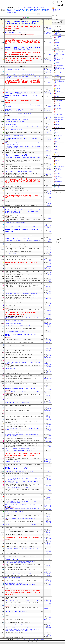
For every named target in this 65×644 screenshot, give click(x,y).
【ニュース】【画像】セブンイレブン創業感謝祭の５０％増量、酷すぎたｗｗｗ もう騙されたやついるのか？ (23, 505)
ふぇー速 (50, 514)
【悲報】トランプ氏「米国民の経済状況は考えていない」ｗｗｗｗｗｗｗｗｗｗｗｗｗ (20, 329)
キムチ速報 (50, 43)
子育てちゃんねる (49, 117)
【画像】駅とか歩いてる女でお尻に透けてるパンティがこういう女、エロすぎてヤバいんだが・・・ (22, 230)
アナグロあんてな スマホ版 (58, 14)
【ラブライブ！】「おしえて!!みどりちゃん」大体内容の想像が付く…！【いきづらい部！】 (21, 544)
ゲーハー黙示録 (57, 105)
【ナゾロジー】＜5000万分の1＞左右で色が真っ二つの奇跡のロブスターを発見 (19, 342)
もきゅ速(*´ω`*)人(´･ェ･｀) (59, 168)
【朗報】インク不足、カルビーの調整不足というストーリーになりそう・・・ (22, 97)
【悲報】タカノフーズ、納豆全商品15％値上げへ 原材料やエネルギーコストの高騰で (20, 448)
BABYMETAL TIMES (58, 148)
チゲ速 (56, 142)
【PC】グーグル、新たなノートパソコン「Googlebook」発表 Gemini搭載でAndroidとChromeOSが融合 (21, 127)
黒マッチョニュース (48, 554)
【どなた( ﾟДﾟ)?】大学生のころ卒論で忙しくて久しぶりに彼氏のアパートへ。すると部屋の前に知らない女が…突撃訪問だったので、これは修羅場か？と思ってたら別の (22, 161)
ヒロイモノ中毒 (58, 62)
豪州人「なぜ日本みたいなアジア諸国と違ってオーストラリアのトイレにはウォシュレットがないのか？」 (22, 429)
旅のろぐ (56, 153)
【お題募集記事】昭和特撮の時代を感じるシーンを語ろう (15, 528)
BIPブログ (50, 218)
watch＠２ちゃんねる (48, 225)
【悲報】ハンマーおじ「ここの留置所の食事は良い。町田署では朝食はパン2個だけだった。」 (22, 225)
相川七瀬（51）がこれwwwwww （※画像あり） (13, 352)
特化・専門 (18, 9)
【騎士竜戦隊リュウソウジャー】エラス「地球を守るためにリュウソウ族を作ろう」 (20, 546)
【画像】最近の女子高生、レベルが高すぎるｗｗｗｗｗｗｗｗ (16, 176)
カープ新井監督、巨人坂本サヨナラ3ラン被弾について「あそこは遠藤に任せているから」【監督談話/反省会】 (22, 482)
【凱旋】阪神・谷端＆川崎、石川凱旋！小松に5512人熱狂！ (15, 424)
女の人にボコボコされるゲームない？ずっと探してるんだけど (17, 541)
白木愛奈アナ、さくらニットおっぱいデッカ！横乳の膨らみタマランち (18, 238)
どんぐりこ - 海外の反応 (59, 52)
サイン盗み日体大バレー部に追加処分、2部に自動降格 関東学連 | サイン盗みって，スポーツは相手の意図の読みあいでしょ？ (22, 363)
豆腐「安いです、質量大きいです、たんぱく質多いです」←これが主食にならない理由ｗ (21, 580)
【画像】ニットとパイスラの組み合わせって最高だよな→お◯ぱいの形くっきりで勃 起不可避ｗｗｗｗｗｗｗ (22, 608)
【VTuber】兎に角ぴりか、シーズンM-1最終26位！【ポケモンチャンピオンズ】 (19, 471)
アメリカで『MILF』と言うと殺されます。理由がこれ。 (15, 218)
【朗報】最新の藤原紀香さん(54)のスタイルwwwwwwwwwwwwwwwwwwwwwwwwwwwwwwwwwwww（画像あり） (20, 584)
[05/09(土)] (38, 7)
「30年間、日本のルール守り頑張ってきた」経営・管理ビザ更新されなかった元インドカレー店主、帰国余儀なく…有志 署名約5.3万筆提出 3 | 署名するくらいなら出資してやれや (23, 630)
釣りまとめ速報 (57, 188)
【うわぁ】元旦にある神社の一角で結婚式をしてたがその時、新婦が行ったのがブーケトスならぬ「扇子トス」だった (22, 565)
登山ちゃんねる (58, 67)
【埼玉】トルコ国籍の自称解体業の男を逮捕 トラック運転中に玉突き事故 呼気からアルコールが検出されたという (23, 532)
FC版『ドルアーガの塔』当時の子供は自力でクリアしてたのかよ (16, 488)
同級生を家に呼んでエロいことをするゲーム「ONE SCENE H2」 (16, 193)
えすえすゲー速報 (49, 151)
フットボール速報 (58, 89)
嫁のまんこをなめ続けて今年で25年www (12, 208)
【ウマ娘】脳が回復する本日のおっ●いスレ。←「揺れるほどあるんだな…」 (18, 340)
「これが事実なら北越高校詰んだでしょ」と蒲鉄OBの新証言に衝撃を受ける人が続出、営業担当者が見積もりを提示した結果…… (23, 82)
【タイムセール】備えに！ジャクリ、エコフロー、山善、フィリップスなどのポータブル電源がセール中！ (23, 241)
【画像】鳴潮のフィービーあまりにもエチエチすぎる (14, 321)
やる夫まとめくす (49, 156)
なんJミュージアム (48, 77)
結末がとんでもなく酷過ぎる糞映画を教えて (16, 611)
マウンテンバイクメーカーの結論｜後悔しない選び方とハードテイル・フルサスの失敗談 (21, 384)
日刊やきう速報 (49, 136)
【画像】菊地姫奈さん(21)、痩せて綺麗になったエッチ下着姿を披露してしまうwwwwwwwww (22, 106)
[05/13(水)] (21, 7)
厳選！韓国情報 (58, 57)
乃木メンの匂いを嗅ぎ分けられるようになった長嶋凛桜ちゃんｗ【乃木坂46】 (22, 600)
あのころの (57, 132)
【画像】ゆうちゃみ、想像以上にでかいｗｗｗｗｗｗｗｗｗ (15, 257)
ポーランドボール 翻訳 (58, 162)
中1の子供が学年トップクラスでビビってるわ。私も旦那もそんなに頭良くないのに (20, 117)
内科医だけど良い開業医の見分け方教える (12, 605)
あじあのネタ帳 (58, 49)
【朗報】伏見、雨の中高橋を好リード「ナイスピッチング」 (15, 381)
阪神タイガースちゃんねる (59, 159)
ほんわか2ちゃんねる (58, 131)
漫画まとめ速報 (57, 102)
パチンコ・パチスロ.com (59, 92)
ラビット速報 (49, 167)
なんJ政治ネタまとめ (58, 95)
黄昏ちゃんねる (57, 140)
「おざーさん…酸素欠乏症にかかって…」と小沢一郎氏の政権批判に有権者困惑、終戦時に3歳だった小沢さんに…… (23, 454)
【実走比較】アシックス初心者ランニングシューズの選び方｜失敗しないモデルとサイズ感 (21, 293)
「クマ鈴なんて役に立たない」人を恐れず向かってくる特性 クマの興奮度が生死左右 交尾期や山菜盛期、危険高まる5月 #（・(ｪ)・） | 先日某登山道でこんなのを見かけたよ (22, 573)
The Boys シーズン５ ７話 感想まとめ (12, 432)
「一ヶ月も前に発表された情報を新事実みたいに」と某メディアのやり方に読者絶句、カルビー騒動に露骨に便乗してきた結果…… (23, 181)
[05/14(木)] (17, 7)
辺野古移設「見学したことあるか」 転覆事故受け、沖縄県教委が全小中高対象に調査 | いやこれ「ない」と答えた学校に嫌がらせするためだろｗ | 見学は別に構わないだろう (23, 562)
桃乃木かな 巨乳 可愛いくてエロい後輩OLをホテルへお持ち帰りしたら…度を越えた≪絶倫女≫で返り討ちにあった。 (23, 490)
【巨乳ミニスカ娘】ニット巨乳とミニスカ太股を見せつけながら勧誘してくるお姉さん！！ (23, 28)
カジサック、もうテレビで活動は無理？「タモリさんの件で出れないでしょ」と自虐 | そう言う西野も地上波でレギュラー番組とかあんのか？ (22, 502)
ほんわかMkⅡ (49, 242)
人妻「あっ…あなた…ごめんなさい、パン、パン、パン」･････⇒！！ (17, 373)
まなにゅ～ (57, 172)
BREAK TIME (57, 154)
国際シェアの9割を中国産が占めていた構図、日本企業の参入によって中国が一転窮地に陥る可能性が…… (22, 54)
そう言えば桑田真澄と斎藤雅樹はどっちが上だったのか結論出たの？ (17, 627)
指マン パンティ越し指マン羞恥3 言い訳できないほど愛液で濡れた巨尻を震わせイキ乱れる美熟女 (22, 575)
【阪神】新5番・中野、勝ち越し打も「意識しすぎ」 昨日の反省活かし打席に (19, 355)
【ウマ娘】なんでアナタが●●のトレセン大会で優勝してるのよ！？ (17, 411)
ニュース (40, 9)
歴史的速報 (57, 113)
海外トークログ (58, 64)
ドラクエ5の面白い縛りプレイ (10, 530)
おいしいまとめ (49, 187)
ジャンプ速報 (49, 131)
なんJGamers (49, 194)
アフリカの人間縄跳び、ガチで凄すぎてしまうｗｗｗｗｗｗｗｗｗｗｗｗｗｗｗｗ (22, 139)
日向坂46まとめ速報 (58, 74)
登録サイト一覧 (56, 12)
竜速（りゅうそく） (48, 530)
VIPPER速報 (49, 97)
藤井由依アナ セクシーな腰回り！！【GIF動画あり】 (21, 263)
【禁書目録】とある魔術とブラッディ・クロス (13, 419)
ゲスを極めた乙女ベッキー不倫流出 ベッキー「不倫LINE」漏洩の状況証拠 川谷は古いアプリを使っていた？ (22, 289)
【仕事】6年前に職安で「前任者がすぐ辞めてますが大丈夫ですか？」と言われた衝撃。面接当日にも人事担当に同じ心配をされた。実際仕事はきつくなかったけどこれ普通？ (22, 360)
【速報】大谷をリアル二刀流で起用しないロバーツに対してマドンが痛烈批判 (19, 499)
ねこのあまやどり (58, 185)
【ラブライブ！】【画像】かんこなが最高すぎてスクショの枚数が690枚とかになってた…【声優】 (22, 416)
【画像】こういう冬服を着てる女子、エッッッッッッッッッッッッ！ (17, 597)
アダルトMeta (49, 170)
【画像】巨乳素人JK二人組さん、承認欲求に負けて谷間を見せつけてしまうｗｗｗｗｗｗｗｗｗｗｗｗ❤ (22, 77)
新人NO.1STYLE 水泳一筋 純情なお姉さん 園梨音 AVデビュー (16, 303)
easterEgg (56, 137)
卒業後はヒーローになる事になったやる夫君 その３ (18, 155)
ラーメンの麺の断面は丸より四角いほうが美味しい (14, 637)
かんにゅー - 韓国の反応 (59, 66)
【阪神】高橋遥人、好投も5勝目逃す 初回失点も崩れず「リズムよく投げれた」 (19, 247)
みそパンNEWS (49, 153)
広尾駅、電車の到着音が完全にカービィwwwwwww (15, 121)
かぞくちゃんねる (49, 144)
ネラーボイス (57, 71)
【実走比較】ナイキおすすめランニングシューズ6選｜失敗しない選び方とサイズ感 (20, 371)
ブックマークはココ (56, 10)
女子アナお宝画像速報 (59, 47)
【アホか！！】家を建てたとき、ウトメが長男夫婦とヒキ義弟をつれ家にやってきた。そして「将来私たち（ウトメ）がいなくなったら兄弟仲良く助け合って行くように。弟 (23, 485)
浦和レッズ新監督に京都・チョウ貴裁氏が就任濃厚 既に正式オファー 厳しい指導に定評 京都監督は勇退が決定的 (23, 133)
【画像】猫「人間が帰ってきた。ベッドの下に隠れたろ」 (15, 535)
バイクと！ (57, 163)
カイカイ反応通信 (58, 36)
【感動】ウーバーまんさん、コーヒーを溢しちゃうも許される (16, 408)
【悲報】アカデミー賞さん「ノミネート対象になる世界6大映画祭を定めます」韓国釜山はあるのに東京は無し (22, 615)
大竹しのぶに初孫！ (8, 164)
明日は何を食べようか (59, 76)
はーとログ (50, 369)
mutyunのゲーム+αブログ (58, 115)
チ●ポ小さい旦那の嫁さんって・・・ (11, 305)
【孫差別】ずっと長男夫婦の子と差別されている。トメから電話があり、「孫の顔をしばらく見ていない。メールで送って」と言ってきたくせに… (23, 272)
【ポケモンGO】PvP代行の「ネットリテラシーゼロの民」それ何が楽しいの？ (19, 259)
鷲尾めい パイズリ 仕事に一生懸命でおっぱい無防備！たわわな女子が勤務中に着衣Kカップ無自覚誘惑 (22, 169)
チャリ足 (50, 189)
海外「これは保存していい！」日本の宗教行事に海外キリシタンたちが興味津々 (23, 392)
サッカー (35, 9)
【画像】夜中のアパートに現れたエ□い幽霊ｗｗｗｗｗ (17, 402)
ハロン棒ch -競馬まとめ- (59, 145)
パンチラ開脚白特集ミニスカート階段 (11, 215)
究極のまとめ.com (58, 177)
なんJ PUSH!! (57, 110)
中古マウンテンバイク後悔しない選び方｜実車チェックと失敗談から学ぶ (18, 623)
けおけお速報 (57, 143)
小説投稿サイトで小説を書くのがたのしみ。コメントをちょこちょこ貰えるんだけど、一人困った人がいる (23, 318)
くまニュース (49, 148)
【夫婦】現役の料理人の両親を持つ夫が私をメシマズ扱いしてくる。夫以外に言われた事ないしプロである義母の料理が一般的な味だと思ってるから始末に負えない (23, 174)
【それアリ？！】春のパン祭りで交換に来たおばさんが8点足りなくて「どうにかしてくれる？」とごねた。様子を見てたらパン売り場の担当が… (22, 395)
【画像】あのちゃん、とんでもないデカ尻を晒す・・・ (19, 468)
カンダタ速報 (49, 122)
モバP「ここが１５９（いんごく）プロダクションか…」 (15, 150)
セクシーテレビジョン (58, 173)
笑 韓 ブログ (57, 85)
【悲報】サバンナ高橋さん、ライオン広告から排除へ (14, 633)
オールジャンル (11, 9)
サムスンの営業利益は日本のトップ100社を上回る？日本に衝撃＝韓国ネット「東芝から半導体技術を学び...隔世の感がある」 (22, 42)
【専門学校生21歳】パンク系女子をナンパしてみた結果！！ (23, 537)
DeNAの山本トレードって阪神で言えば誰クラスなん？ (14, 136)
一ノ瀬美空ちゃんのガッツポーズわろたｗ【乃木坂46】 (17, 462)
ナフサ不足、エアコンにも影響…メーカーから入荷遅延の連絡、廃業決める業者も (19, 153)
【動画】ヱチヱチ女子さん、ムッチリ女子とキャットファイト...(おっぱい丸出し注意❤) (20, 227)
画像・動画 (48, 11)
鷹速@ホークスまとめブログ (59, 165)
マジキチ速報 (49, 635)
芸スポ (48, 9)
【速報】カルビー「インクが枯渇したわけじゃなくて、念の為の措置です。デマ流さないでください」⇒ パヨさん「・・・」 (23, 110)
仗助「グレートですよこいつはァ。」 (11, 348)
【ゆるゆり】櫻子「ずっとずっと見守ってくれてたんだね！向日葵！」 (17, 350)
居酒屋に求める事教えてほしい (10, 369)
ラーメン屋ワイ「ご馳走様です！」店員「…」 (13, 186)
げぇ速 (50, 120)
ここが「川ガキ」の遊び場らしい (11, 254)
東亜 (44, 9)
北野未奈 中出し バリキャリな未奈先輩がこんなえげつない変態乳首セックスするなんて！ (21, 205)
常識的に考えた (49, 252)
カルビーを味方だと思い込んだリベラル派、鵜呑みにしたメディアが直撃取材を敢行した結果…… (23, 314)
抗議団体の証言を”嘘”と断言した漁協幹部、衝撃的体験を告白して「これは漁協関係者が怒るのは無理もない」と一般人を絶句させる (23, 592)
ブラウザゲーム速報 (58, 180)
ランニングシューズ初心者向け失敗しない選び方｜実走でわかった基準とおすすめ (19, 74)
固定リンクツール (56, 13)
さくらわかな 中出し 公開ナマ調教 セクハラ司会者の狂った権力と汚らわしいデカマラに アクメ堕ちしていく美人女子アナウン (23, 366)
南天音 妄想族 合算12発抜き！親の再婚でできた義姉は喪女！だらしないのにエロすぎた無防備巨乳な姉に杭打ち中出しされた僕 (22, 281)
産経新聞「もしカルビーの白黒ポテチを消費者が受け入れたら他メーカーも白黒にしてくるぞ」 (22, 406)
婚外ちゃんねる (49, 162)
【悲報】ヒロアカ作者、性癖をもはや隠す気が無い (14, 130)
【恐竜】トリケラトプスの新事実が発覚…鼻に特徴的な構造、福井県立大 (18, 252)
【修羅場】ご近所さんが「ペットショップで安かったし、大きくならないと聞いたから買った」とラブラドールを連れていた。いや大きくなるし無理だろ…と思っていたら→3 (23, 286)
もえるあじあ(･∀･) (48, 212)
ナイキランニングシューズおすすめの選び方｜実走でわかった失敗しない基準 (19, 451)
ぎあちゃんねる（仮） (58, 125)
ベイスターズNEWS (58, 108)
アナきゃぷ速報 (49, 29)
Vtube (25, 11)
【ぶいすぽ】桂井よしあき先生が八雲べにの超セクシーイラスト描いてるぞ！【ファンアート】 (22, 549)
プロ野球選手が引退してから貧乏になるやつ (13, 323)
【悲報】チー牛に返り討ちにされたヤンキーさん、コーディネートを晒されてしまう (22, 335)
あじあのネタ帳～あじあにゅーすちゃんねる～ (48, 34)
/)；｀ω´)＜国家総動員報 (58, 128)
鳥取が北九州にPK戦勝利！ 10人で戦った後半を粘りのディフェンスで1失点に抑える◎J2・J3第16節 (23, 497)
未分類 (14, 12)
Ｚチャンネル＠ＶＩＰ (58, 139)
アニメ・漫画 (20, 11)
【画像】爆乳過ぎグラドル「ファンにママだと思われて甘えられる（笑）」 (18, 326)
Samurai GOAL (49, 221)
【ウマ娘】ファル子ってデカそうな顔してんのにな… (14, 620)
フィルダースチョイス (48, 500)
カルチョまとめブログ (59, 77)
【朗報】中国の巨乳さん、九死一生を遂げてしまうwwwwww (16, 495)
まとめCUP (50, 208)
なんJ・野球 (29, 9)
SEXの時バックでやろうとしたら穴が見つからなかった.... (15, 400)
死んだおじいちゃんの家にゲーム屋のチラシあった (15, 512)
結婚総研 (56, 149)
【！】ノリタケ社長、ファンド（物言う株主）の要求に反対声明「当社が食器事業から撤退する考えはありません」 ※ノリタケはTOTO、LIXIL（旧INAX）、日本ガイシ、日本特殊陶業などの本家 (23, 211)
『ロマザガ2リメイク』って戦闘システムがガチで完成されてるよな (17, 119)
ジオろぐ (56, 191)
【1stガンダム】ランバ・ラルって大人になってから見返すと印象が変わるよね (19, 522)
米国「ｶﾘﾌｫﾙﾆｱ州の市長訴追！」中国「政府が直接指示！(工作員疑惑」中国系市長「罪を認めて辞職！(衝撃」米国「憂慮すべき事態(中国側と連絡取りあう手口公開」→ (22, 37)
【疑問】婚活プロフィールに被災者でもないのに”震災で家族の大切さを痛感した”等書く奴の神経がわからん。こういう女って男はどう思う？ (23, 441)
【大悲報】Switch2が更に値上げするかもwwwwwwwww (15, 331)
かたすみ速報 (49, 422)
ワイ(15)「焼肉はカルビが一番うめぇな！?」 (13, 90)
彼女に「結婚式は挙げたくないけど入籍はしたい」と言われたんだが (17, 514)
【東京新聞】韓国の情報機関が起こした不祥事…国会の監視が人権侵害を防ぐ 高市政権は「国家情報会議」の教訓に (23, 422)
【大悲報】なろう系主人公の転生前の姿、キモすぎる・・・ (20, 388)
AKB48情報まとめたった (58, 182)
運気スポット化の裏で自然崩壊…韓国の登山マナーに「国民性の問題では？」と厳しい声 (21, 269)
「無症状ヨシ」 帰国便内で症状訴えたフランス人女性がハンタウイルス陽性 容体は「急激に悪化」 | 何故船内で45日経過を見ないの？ (23, 479)
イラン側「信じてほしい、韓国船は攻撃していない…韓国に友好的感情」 (23, 101)
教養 (36, 11)
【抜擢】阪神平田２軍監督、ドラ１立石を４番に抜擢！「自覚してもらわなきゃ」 (19, 296)
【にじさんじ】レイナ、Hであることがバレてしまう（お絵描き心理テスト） (19, 617)
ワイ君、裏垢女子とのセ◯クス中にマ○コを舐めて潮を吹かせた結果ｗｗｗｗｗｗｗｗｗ (20, 379)
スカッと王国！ (57, 156)
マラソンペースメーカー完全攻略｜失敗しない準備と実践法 (15, 625)
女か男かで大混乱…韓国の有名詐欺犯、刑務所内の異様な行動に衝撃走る (18, 358)
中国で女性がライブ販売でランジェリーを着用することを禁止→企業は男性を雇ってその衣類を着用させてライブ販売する (22, 435)
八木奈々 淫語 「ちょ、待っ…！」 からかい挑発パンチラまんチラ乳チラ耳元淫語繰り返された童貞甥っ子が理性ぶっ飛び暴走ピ (22, 446)
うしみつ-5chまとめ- (48, 177)
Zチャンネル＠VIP (48, 228)
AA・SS (32, 11)
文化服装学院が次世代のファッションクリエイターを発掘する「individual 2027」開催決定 (21, 279)
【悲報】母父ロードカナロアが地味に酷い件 (13, 276)
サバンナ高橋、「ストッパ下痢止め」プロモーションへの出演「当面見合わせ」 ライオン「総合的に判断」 (23, 516)
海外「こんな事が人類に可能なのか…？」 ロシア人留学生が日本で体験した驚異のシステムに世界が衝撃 (22, 59)
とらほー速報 (49, 191)
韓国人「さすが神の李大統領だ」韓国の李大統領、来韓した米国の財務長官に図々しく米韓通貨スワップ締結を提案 (22, 93)
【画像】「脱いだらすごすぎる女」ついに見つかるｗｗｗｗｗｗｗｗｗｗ (18, 167)
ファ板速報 (50, 279)
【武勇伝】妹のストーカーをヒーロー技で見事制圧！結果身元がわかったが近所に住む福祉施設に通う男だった (23, 201)
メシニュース (49, 90)
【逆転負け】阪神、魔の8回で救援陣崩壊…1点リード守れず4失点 (16, 474)
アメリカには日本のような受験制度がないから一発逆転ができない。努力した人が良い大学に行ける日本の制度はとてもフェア (22, 147)
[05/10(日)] (34, 7)
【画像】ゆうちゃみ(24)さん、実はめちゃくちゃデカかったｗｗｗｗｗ (20, 114)
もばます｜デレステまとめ (59, 136)
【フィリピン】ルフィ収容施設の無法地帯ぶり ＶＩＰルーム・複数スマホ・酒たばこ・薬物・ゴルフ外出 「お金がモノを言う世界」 (22, 22)
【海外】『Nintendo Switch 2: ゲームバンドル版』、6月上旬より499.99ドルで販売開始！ (20, 525)
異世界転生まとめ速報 (58, 100)
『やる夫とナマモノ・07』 (11, 559)
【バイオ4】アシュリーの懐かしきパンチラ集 (13, 203)
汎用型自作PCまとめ (48, 128)
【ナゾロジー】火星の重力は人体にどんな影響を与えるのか (15, 426)
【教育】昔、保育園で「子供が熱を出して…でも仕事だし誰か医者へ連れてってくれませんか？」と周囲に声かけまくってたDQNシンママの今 (23, 298)
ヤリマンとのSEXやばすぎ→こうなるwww (12, 492)
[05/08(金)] (42, 7)
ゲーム (14, 11)
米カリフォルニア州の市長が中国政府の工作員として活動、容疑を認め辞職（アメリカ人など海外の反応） (23, 465)
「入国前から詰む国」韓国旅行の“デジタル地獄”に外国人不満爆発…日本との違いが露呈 (21, 556)
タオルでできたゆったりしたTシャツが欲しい (13, 72)
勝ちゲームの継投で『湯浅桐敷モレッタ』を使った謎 (14, 69)
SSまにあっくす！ (48, 250)
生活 (28, 11)
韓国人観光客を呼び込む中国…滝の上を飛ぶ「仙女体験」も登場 (23, 197)
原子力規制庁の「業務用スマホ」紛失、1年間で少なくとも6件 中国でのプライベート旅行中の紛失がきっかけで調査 (22, 48)
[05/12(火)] (25, 7)
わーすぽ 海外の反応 (48, 570)
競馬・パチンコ (42, 11)
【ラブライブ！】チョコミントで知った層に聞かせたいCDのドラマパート (18, 345)
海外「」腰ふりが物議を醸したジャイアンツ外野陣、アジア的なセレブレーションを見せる (21, 570)
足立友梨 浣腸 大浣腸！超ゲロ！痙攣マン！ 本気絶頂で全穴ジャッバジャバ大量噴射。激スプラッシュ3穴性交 (22, 398)
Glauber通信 (57, 61)
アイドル (10, 11)
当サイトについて (56, 11)
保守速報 (50, 23)
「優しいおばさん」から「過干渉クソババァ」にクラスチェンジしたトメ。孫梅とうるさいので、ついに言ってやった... (23, 144)
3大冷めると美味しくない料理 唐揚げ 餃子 (13, 578)
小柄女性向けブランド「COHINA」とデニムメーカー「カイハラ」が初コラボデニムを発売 (21, 444)
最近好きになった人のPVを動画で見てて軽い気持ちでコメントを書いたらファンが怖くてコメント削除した (22, 509)
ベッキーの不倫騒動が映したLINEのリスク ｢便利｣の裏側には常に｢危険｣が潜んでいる (20, 284)
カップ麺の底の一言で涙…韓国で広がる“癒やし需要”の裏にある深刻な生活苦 (19, 438)
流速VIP (56, 116)
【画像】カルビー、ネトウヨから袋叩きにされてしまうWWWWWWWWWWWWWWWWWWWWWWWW (15, 414)
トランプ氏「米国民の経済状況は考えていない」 (13, 266)
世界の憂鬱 (57, 42)
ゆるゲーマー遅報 (49, 541)
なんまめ (56, 126)
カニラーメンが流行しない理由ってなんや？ (13, 386)
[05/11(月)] (30, 7)
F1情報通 (50, 159)
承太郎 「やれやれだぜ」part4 (10, 551)
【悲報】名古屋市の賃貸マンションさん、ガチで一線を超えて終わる (17, 307)
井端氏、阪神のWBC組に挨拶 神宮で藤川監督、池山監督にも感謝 (17, 567)
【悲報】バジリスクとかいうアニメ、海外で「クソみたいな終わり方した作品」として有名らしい (22, 603)
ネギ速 (50, 604)
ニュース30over (57, 123)
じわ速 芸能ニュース (59, 41)
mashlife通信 (49, 106)
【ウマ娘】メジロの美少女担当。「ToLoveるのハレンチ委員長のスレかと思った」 (19, 235)
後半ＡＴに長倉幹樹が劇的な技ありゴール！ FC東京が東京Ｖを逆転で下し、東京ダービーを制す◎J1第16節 (22, 220)
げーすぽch (57, 157)
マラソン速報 (49, 75)
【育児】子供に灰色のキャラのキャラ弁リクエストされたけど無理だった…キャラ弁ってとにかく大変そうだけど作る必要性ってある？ (23, 459)
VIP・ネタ (23, 9)
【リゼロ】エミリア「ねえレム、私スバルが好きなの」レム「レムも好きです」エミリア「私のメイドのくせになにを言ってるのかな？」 (23, 249)
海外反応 (10, 12)
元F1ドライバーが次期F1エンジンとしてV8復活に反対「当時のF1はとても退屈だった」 (22, 158)
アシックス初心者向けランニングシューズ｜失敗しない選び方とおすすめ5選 (18, 172)
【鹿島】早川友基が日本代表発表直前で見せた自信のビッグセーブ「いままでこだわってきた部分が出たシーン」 (23, 310)
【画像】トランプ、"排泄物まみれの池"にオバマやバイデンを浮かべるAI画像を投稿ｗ (20, 518)
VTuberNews (50, 472)
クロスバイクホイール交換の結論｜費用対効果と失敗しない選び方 (17, 291)
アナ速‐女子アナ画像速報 (59, 107)
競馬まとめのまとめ (48, 277)
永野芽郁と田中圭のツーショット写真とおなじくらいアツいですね (17, 274)
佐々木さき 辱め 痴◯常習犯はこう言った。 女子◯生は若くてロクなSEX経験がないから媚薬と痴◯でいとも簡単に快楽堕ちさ (22, 300)
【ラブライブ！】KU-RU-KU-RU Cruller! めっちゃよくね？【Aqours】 (17, 244)
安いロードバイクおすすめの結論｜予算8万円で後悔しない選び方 (16, 189)
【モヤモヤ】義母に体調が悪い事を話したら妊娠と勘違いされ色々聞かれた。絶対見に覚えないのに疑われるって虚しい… (23, 588)
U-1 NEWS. (50, 55)
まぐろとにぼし (49, 73)
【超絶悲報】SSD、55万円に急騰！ (11, 124)
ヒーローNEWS (49, 433)
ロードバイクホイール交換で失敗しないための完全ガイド (15, 476)
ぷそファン (57, 90)
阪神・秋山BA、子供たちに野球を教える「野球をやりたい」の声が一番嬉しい (19, 191)
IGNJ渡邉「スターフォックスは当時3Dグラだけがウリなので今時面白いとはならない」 (20, 87)
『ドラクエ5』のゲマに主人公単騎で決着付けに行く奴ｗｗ (15, 223)
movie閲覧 (50, 165)
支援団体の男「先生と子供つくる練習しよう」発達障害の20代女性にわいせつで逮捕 (20, 635)
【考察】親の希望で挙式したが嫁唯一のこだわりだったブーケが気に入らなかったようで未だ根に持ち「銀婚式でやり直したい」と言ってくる (23, 376)
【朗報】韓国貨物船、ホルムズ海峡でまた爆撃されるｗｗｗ (18, 33)
